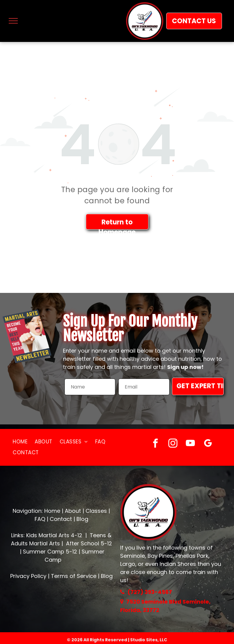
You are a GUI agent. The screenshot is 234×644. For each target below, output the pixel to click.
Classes (96, 511)
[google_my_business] (208, 444)
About (73, 511)
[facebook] (155, 444)
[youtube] (190, 444)
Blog (82, 519)
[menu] (13, 21)
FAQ (40, 519)
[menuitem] (20, 442)
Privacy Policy (28, 576)
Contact (61, 519)
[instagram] (173, 444)
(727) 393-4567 (150, 592)
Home (52, 511)
